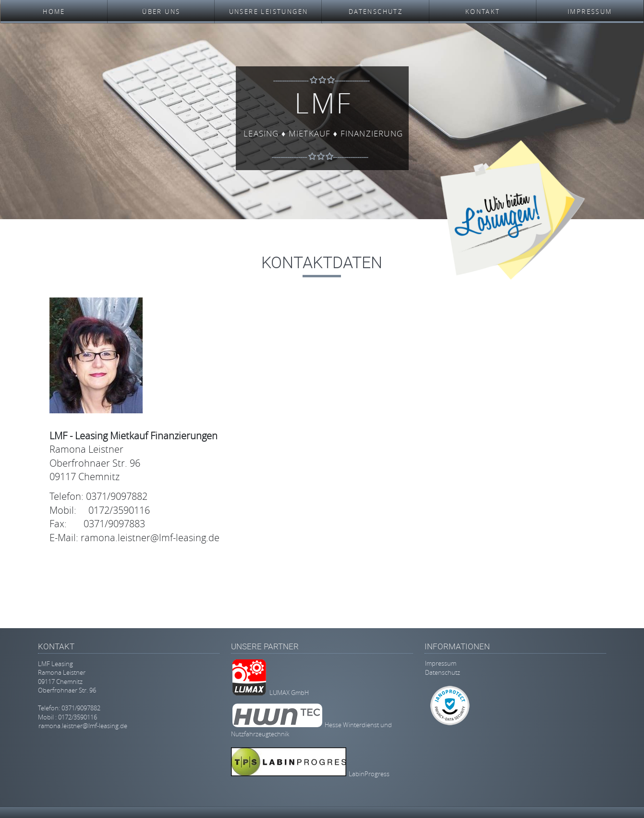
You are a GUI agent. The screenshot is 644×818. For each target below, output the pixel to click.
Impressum (590, 12)
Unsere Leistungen (269, 12)
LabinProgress (369, 774)
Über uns (161, 12)
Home (54, 12)
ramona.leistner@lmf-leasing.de (83, 726)
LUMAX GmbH (289, 693)
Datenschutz (376, 12)
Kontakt (483, 12)
